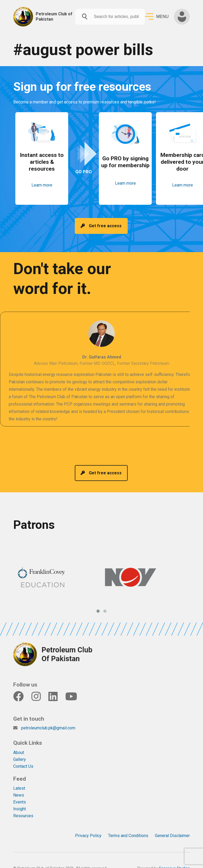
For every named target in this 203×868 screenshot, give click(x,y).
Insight (20, 799)
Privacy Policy (88, 826)
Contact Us (23, 756)
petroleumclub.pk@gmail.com (48, 718)
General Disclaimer (172, 826)
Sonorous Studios (174, 859)
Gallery (20, 750)
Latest (19, 778)
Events (20, 792)
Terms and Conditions (128, 826)
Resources (23, 806)
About (19, 743)
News (19, 785)
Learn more (42, 188)
